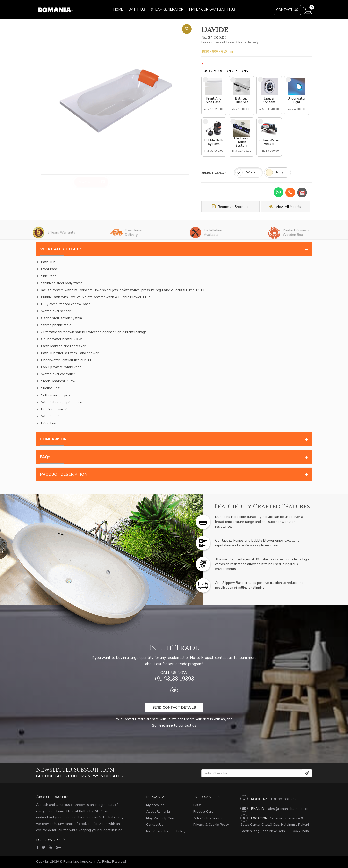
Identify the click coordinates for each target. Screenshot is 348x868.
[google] (58, 848)
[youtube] (51, 848)
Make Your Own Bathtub (212, 10)
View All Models (286, 207)
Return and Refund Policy (166, 831)
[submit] (307, 774)
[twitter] (44, 848)
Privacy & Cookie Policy (211, 825)
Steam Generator (167, 10)
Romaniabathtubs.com (80, 862)
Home (118, 10)
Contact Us (287, 10)
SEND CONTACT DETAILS (174, 708)
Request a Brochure (231, 207)
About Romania (158, 812)
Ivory (280, 173)
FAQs (197, 805)
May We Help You (160, 818)
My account (155, 805)
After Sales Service (208, 818)
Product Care (203, 812)
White (251, 173)
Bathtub (137, 10)
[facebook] (37, 848)
